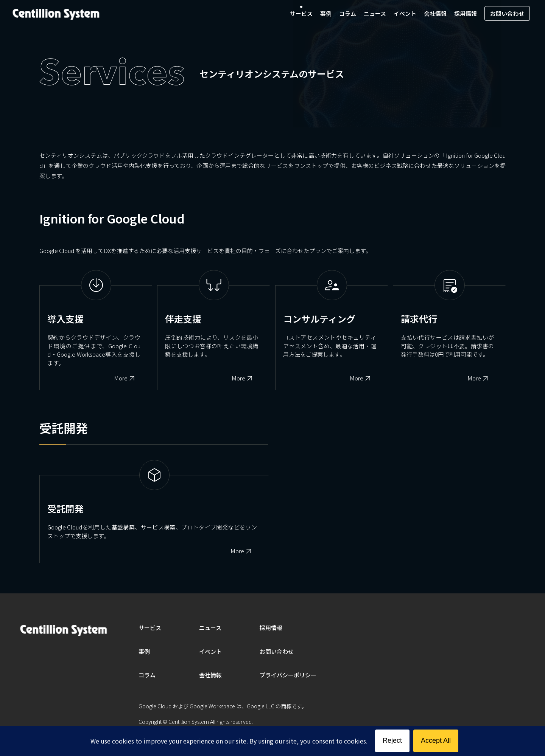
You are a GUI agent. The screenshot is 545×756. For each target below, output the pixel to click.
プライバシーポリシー (288, 675)
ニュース (375, 13)
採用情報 (466, 13)
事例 (326, 13)
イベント (405, 13)
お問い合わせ (507, 13)
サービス (301, 13)
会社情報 (435, 13)
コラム (348, 13)
